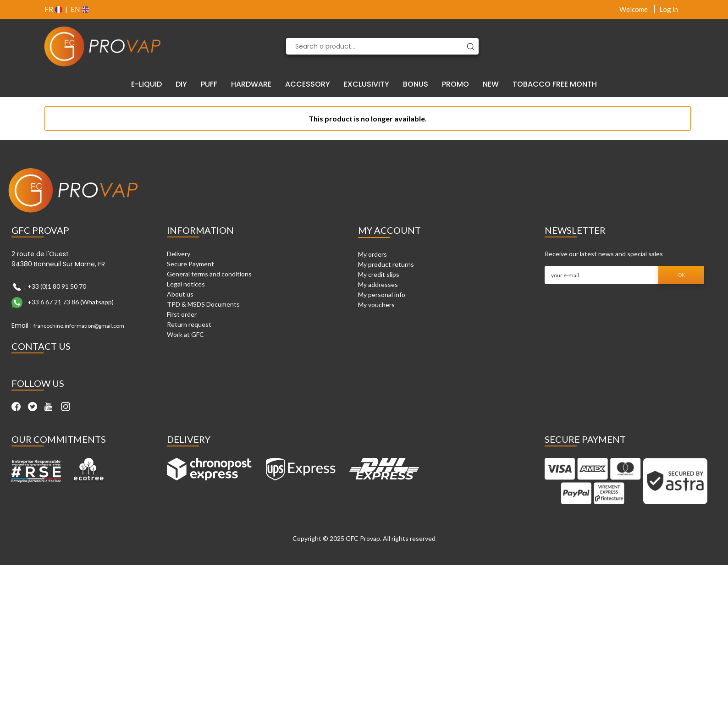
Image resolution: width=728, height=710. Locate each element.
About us (180, 294)
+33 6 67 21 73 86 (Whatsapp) (71, 302)
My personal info (382, 294)
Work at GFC (185, 334)
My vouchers (376, 305)
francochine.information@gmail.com (79, 326)
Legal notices (186, 284)
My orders (372, 254)
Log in (669, 9)
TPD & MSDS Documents (203, 304)
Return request (189, 324)
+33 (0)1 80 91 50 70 (57, 286)
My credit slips (379, 274)
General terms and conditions (209, 274)
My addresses (378, 284)
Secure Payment (190, 264)
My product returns (386, 264)
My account (389, 230)
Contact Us (41, 346)
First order (182, 314)
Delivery (179, 254)
